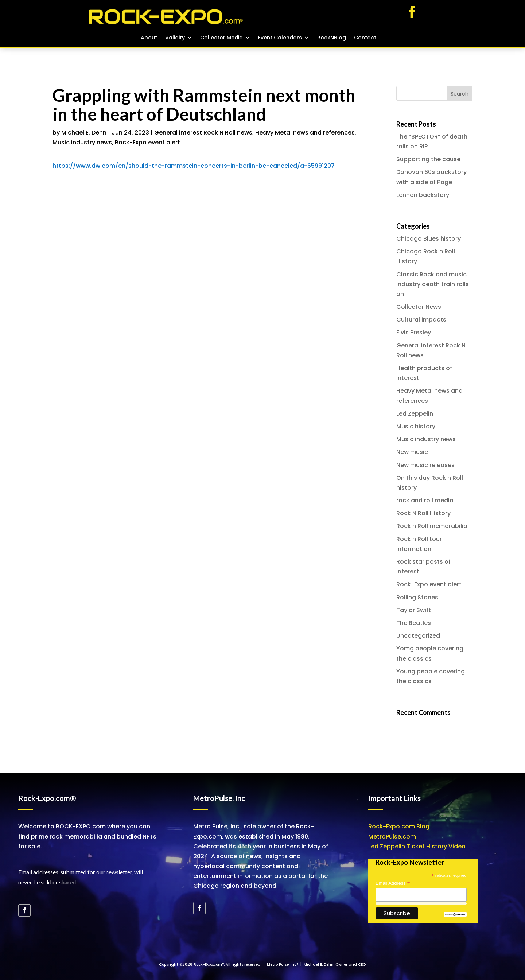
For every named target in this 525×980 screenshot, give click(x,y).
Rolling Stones (417, 597)
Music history (416, 426)
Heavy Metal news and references (305, 133)
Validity (175, 38)
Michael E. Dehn (84, 133)
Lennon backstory (423, 195)
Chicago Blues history (429, 239)
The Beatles (414, 623)
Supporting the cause (428, 159)
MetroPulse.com (392, 837)
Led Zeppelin (415, 414)
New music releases (425, 465)
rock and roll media (425, 500)
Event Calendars (280, 38)
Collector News (419, 307)
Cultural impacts (421, 320)
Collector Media (221, 38)
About (149, 38)
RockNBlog (332, 38)
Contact (365, 38)
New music (412, 452)
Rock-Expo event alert (147, 142)
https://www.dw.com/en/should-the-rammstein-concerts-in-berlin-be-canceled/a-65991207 (194, 166)
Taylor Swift (414, 610)
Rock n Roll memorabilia (432, 526)
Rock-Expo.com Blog (399, 826)
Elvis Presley (414, 332)
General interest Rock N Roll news (203, 133)
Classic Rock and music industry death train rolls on (433, 284)
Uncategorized (418, 636)
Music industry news (82, 142)
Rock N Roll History (423, 513)
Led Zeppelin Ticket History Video (417, 846)
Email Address (393, 883)
